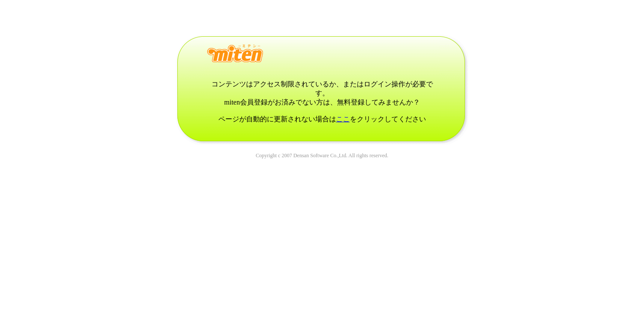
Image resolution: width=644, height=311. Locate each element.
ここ (343, 119)
